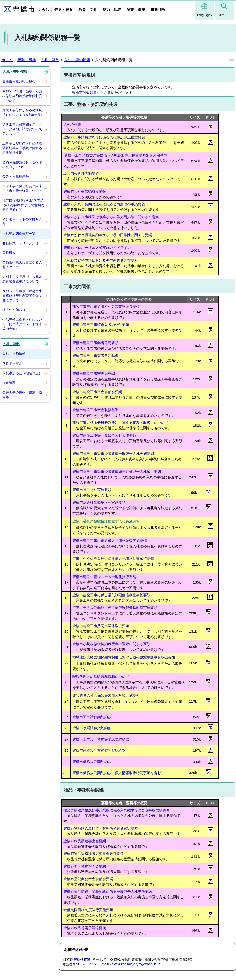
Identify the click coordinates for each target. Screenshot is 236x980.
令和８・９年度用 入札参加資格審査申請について (22, 279)
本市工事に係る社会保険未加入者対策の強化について (22, 188)
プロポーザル (12, 363)
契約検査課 (82, 959)
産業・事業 (136, 10)
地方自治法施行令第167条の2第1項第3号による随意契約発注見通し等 (23, 205)
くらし (43, 10)
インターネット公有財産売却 (22, 222)
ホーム (7, 60)
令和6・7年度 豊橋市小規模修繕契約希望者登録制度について (22, 96)
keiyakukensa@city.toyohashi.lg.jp (135, 964)
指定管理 (9, 383)
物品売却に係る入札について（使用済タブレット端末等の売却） (22, 324)
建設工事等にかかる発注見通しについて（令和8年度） (23, 112)
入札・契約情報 (77, 60)
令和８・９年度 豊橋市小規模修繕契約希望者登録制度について (22, 296)
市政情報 (158, 10)
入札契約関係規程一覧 (19, 234)
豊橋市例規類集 (84, 92)
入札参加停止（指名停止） (22, 373)
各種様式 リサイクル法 (21, 243)
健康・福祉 (64, 10)
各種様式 (9, 253)
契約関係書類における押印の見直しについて (22, 165)
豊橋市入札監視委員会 (19, 81)
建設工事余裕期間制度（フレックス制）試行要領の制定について (22, 129)
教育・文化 (88, 10)
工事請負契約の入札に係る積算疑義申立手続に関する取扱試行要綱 (22, 148)
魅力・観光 (112, 10)
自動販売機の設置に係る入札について (22, 265)
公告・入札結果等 (16, 176)
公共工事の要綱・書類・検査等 (22, 395)
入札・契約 (50, 60)
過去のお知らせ (14, 310)
